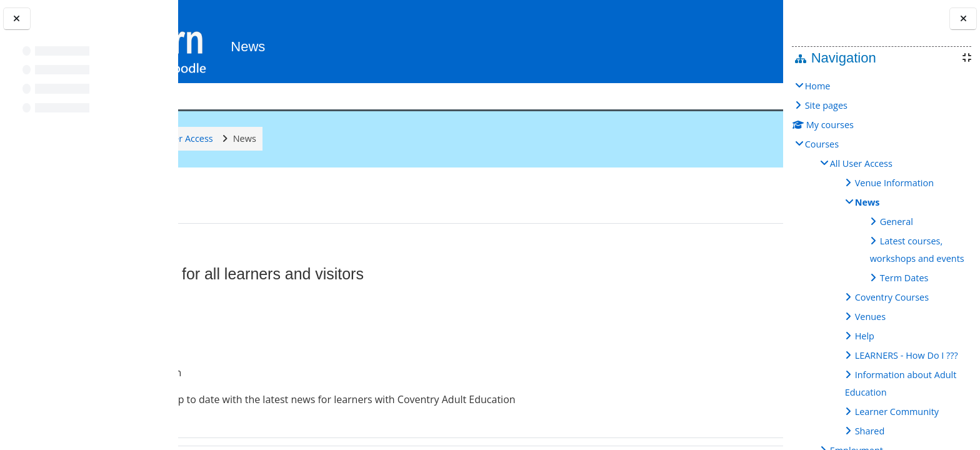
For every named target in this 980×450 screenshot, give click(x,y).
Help (865, 336)
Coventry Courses (892, 297)
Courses (822, 144)
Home (818, 86)
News (867, 202)
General (897, 222)
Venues (870, 317)
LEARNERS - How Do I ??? (907, 355)
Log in (745, 41)
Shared (870, 431)
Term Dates (904, 278)
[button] (700, 42)
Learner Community (897, 412)
